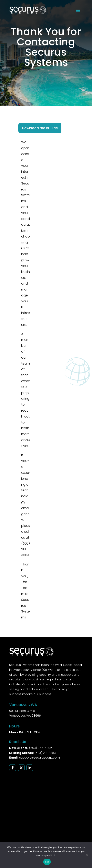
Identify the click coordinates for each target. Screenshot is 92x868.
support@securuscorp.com (39, 758)
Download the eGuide (40, 128)
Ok (47, 862)
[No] (87, 855)
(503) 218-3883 (45, 753)
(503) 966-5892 (40, 748)
